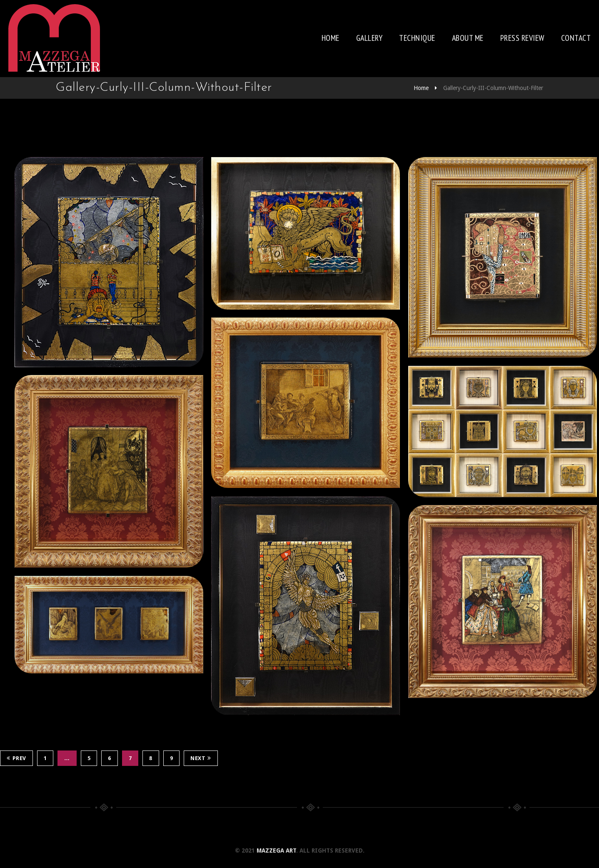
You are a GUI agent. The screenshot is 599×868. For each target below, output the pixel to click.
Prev (16, 758)
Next (201, 758)
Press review (522, 38)
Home (331, 38)
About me (468, 38)
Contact (576, 38)
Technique (417, 38)
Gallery (369, 38)
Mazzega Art (276, 850)
